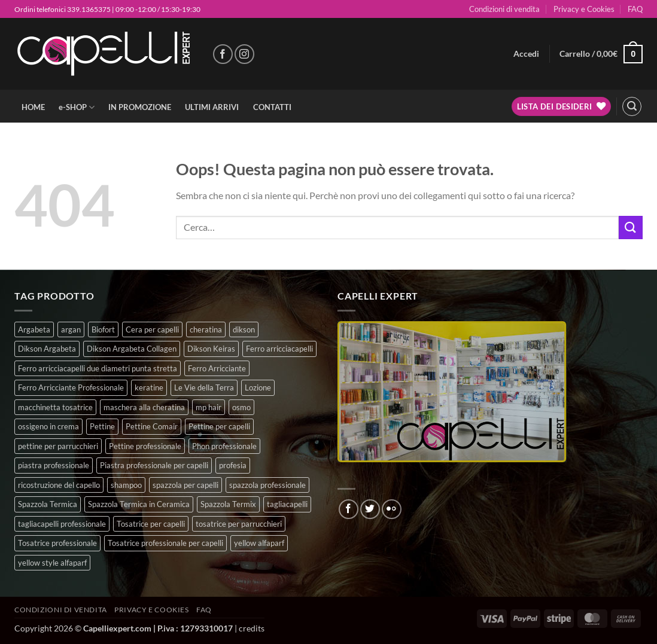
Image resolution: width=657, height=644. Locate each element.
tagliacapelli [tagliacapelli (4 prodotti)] (287, 504)
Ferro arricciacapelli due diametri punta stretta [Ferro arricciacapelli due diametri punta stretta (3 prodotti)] (98, 368)
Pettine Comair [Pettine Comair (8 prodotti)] (152, 426)
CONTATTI (272, 107)
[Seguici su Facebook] (223, 54)
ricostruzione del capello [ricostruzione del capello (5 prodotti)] (59, 485)
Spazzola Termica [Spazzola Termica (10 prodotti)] (48, 504)
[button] (526, 54)
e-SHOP (77, 107)
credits (252, 628)
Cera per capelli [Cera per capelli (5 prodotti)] (152, 329)
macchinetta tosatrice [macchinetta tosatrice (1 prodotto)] (55, 407)
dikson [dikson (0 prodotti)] (244, 329)
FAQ (635, 9)
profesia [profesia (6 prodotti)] (233, 465)
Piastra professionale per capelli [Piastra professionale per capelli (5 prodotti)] (154, 465)
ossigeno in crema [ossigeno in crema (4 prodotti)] (48, 426)
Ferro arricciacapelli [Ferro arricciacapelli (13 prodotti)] (279, 349)
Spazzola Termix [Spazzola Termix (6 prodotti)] (228, 504)
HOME (33, 107)
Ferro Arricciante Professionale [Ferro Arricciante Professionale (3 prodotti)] (71, 387)
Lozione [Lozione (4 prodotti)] (258, 387)
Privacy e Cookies (584, 9)
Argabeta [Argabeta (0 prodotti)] (34, 329)
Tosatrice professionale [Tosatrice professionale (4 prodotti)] (57, 543)
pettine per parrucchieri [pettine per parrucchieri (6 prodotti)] (58, 446)
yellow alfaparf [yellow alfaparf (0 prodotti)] (259, 543)
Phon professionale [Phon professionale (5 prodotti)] (224, 446)
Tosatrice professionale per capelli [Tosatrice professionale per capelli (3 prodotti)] (165, 543)
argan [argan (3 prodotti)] (71, 329)
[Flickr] (392, 509)
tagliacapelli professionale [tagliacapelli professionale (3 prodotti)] (62, 524)
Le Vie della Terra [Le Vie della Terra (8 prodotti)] (204, 387)
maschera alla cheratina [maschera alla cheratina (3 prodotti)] (144, 407)
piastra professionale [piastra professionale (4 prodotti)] (54, 465)
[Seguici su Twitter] (370, 509)
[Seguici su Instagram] (244, 54)
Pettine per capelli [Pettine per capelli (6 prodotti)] (219, 426)
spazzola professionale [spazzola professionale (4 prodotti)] (267, 485)
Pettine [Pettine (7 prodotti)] (102, 426)
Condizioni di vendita (504, 9)
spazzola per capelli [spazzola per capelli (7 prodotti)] (185, 485)
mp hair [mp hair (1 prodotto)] (209, 407)
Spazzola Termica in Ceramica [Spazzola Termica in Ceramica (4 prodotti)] (139, 504)
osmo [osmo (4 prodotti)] (241, 407)
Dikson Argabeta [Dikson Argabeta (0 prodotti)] (47, 349)
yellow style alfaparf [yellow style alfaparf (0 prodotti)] (52, 563)
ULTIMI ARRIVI (212, 107)
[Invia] (631, 228)
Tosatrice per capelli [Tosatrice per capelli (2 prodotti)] (151, 524)
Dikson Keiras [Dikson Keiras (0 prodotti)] (211, 349)
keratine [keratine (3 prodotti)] (149, 387)
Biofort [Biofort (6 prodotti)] (103, 329)
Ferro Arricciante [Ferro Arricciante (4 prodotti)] (217, 368)
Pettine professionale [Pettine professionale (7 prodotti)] (145, 446)
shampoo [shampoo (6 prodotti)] (126, 485)
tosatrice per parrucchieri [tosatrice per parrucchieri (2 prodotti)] (239, 524)
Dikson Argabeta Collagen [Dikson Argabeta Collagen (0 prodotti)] (132, 349)
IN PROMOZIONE (140, 107)
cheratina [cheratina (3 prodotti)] (206, 329)
